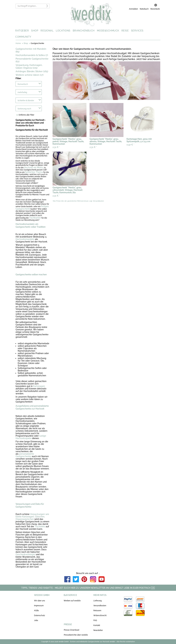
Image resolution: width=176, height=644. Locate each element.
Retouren (97, 611)
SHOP (35, 31)
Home (18, 43)
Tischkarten (35, 218)
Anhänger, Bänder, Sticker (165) (32, 71)
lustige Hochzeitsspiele (31, 437)
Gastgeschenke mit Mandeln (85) (31, 50)
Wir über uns (40, 601)
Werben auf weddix (72, 601)
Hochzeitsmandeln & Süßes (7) (32, 55)
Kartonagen (39, 386)
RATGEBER (22, 31)
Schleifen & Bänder (26, 101)
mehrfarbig (22, 92)
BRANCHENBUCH (84, 31)
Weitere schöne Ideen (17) (30, 75)
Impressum (39, 606)
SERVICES (137, 31)
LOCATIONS (63, 31)
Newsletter (98, 630)
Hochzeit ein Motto (33, 167)
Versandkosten (100, 606)
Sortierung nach (24, 109)
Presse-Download (72, 630)
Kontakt (97, 625)
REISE (125, 31)
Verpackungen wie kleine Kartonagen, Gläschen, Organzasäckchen (32, 517)
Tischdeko (40, 526)
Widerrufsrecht (100, 615)
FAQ (95, 620)
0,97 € (130, 145)
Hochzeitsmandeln (25, 239)
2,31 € (56, 147)
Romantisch (23, 84)
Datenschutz (40, 615)
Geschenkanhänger (25, 554)
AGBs (36, 611)
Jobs (36, 620)
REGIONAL (47, 31)
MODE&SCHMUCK (108, 31)
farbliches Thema (34, 172)
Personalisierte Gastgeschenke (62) (32, 60)
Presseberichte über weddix (76, 635)
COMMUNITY (23, 37)
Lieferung (97, 601)
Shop (26, 43)
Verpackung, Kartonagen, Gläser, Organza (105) (29, 66)
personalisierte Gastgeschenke (25, 455)
